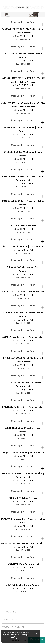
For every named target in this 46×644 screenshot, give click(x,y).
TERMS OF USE (10, 612)
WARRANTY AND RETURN (15, 627)
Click (13, 637)
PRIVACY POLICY (11, 620)
